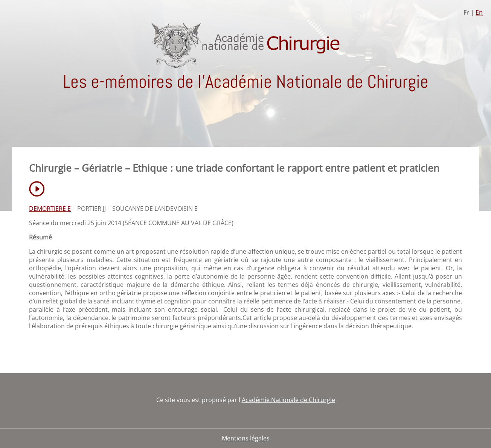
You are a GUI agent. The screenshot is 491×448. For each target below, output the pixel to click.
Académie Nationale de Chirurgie (288, 400)
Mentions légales (246, 438)
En (479, 12)
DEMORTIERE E (50, 209)
